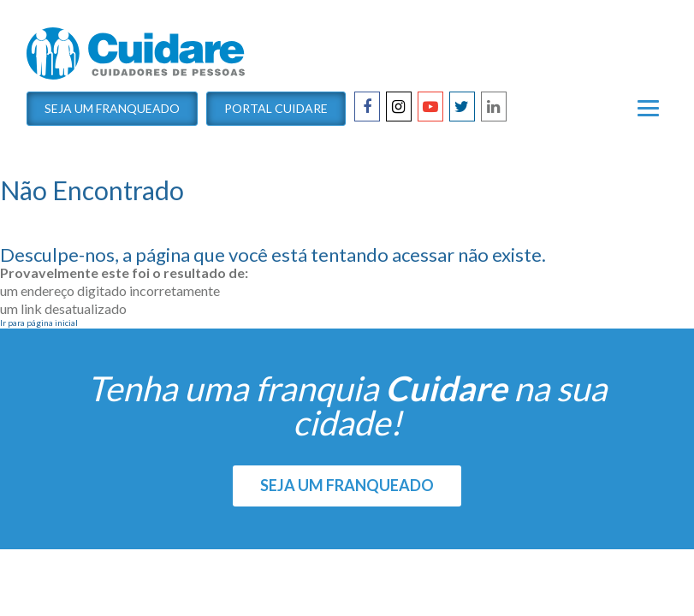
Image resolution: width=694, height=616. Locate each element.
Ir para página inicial (39, 323)
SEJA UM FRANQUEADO (347, 485)
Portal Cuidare (276, 108)
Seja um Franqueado (112, 108)
